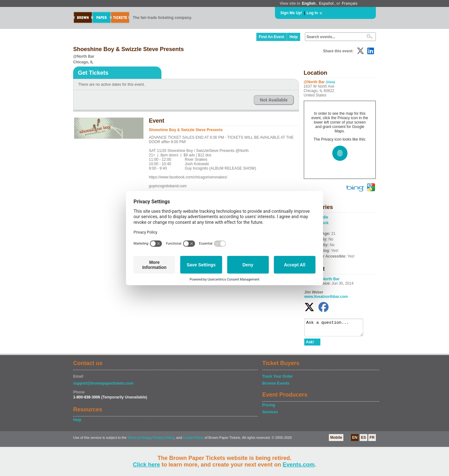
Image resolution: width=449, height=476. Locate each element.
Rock (324, 223)
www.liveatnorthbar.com (326, 297)
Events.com (299, 465)
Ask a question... (337, 329)
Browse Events (276, 386)
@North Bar (329, 279)
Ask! (310, 345)
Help (294, 37)
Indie (324, 217)
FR (372, 440)
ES (364, 440)
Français (350, 3)
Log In (312, 13)
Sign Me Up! (291, 13)
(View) (330, 82)
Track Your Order (278, 379)
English (309, 3)
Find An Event (271, 37)
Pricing (269, 408)
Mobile (336, 440)
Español (327, 3)
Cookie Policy (193, 441)
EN (355, 440)
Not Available (274, 100)
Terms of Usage (139, 441)
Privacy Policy (164, 441)
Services (270, 415)
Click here (146, 465)
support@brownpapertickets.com (103, 386)
